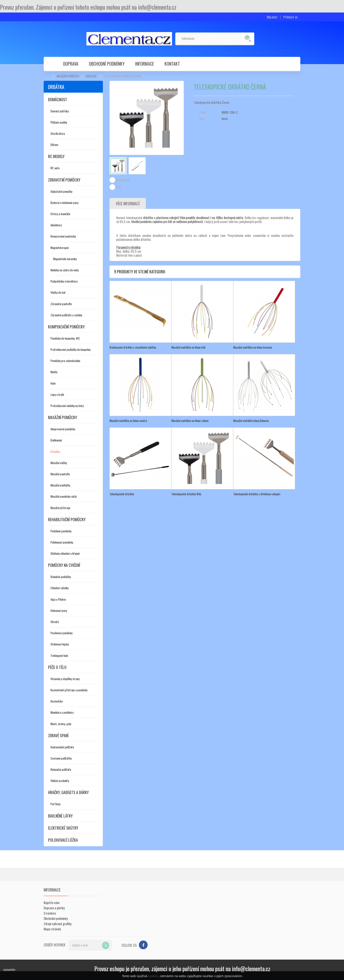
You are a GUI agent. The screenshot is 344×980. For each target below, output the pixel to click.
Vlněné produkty (60, 781)
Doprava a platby (54, 908)
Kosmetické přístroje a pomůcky (69, 690)
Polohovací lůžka (63, 840)
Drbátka (91, 76)
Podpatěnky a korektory (64, 281)
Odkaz (203, 112)
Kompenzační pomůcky (66, 327)
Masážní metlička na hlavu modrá (128, 421)
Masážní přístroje (60, 508)
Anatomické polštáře (62, 747)
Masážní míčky (59, 463)
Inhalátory (56, 225)
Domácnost (58, 99)
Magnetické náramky (65, 259)
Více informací (128, 204)
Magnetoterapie (60, 248)
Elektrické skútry (63, 828)
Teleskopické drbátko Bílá (186, 494)
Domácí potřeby (60, 111)
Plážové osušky (59, 122)
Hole (53, 383)
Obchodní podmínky (107, 64)
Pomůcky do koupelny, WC (65, 338)
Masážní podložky (60, 485)
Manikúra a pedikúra (62, 712)
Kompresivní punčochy (63, 236)
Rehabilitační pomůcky (67, 519)
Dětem (54, 145)
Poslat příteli (123, 180)
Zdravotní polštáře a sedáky (66, 315)
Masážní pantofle (60, 474)
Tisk (118, 187)
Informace (145, 64)
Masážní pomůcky (68, 76)
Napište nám (52, 903)
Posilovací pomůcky (61, 633)
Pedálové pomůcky (61, 531)
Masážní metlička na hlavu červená (253, 347)
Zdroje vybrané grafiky (58, 924)
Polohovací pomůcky (62, 542)
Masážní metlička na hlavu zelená (190, 421)
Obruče (55, 622)
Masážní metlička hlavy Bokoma (251, 421)
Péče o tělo (57, 667)
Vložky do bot (58, 292)
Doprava (71, 64)
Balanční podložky (61, 577)
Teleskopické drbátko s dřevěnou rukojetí (257, 494)
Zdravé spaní (58, 735)
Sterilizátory (58, 133)
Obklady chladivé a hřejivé (65, 553)
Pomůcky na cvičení (64, 565)
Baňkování (56, 440)
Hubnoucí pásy (59, 610)
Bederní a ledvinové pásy (64, 203)
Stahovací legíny (60, 644)
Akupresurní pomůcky (63, 429)
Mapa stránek (52, 929)
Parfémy (55, 804)
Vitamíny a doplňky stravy (65, 679)
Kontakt (172, 64)
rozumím (9, 970)
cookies (153, 976)
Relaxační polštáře (61, 769)
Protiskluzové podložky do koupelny (70, 349)
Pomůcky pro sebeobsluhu (65, 361)
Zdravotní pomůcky (64, 180)
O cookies (50, 913)
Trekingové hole (59, 655)
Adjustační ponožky (61, 191)
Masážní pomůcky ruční (64, 496)
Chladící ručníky (59, 588)
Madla (54, 372)
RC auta (55, 168)
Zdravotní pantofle (61, 304)
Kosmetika (56, 701)
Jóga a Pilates (58, 599)
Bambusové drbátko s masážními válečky (133, 347)
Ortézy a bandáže (60, 214)
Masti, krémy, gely (61, 724)
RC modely (56, 156)
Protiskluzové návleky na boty (67, 406)
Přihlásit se (290, 17)
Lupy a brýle (57, 394)
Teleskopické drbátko (122, 494)
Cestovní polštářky (61, 758)
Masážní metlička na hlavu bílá (188, 347)
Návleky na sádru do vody (64, 270)
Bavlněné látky (60, 816)
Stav (202, 119)
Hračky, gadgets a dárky (68, 792)
